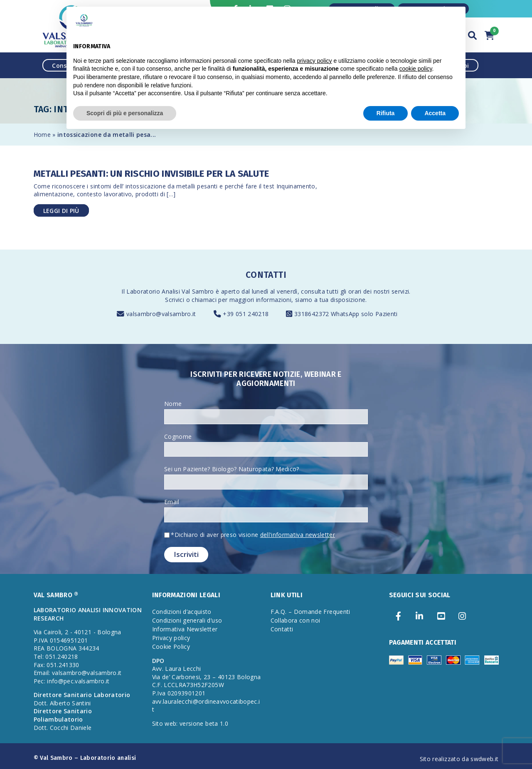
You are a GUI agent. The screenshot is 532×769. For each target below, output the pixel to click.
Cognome (178, 436)
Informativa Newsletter (185, 629)
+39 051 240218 (246, 314)
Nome (173, 404)
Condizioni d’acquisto (182, 612)
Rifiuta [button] (386, 113)
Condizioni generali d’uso (187, 620)
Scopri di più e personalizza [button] (125, 113)
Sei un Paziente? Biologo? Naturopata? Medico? (232, 469)
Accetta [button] (435, 113)
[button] (473, 34)
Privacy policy (171, 638)
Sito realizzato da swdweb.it (459, 759)
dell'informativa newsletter (298, 535)
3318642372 (313, 314)
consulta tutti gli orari (331, 291)
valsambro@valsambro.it (161, 314)
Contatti (282, 629)
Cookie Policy (171, 647)
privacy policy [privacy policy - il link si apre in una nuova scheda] (315, 61)
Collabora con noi (296, 620)
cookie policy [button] (415, 69)
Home (42, 135)
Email (172, 502)
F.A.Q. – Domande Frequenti (310, 612)
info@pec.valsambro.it (78, 681)
